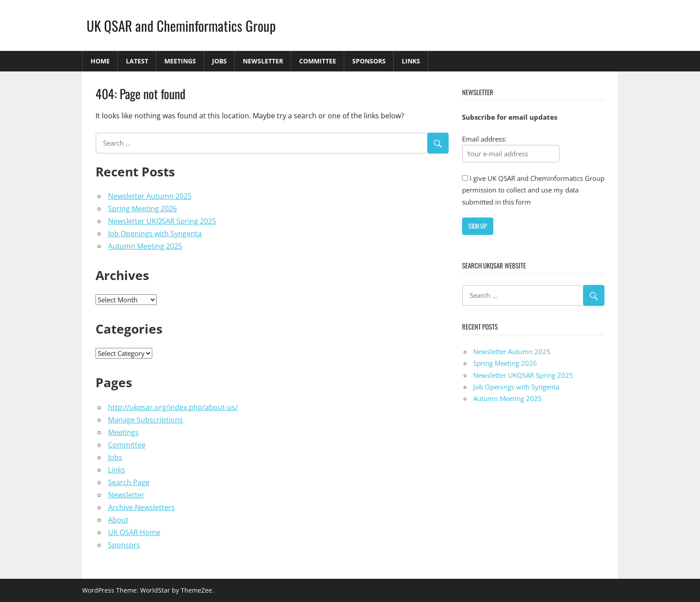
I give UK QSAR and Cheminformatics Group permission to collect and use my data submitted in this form (533, 190)
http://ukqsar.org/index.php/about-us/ (173, 407)
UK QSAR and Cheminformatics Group (183, 25)
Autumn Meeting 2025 (145, 246)
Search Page (129, 482)
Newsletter (263, 61)
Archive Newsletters (142, 507)
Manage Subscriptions (146, 420)
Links (411, 61)
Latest (137, 61)
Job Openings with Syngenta (155, 234)
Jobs (219, 61)
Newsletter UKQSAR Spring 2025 (162, 221)
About (118, 520)
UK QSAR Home (134, 532)
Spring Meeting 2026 (142, 209)
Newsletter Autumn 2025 (150, 196)
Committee (318, 61)
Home (100, 61)
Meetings (180, 61)
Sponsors (369, 61)
